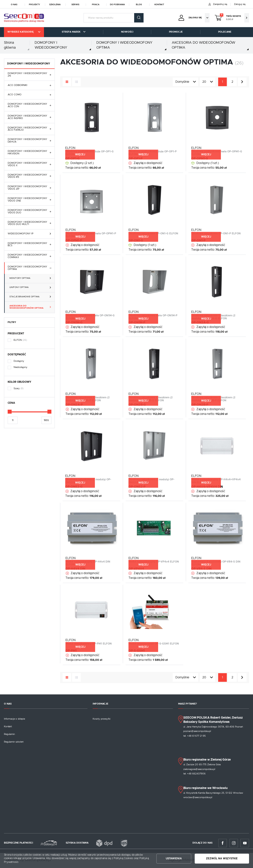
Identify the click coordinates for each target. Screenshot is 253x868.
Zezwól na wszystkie (222, 859)
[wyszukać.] (139, 18)
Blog (139, 5)
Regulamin (9, 734)
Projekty (34, 5)
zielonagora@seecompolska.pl (199, 769)
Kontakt (159, 5)
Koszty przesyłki (102, 719)
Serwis (75, 5)
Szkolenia (55, 5)
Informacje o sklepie (14, 719)
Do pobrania (117, 5)
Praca (96, 5)
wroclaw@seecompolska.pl (198, 797)
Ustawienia (174, 859)
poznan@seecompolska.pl (197, 731)
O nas (14, 5)
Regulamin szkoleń (14, 742)
